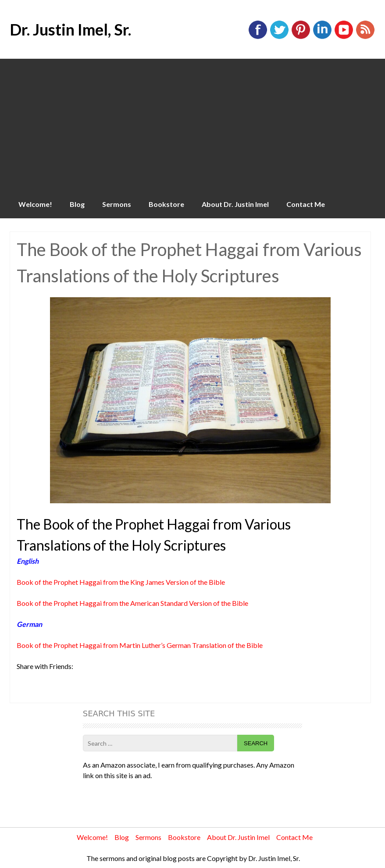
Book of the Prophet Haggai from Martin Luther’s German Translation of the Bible (140, 645)
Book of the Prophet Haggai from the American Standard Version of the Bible (132, 603)
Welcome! (35, 204)
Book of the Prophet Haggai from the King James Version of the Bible (121, 582)
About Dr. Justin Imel (235, 204)
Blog (77, 204)
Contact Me (306, 204)
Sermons (117, 204)
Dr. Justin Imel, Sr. (70, 29)
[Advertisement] (192, 125)
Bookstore (166, 204)
